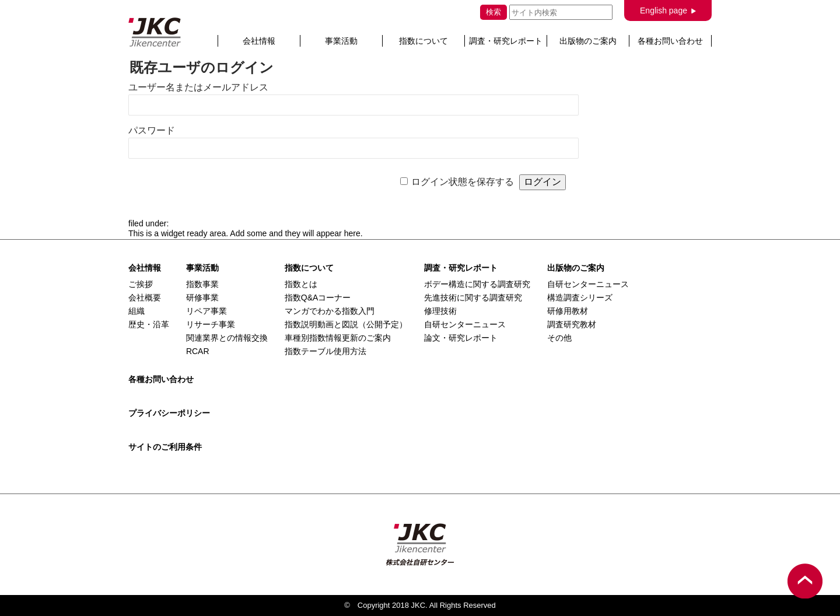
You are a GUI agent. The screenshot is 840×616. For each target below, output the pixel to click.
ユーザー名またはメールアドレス (198, 87)
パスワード (152, 130)
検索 (494, 12)
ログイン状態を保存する (463, 182)
